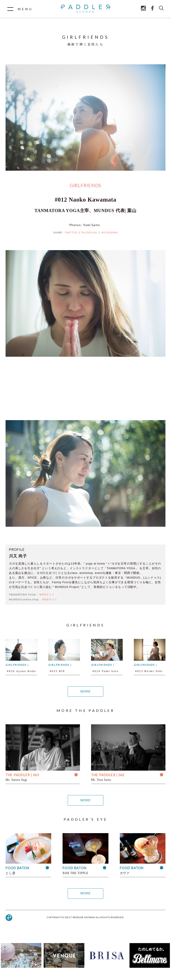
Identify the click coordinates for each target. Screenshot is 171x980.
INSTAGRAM (110, 232)
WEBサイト (47, 594)
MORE (85, 691)
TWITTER (71, 232)
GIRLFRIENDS (85, 185)
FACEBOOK (89, 232)
